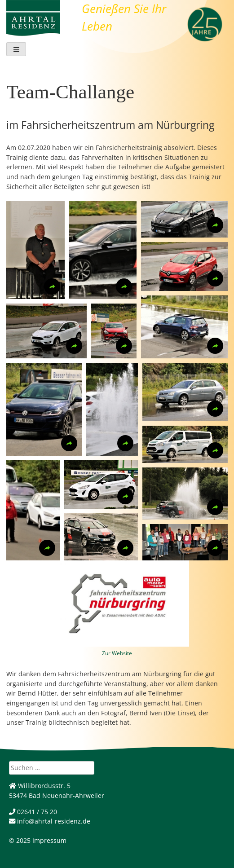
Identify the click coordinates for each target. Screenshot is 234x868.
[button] (35, 250)
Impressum (49, 840)
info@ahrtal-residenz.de (50, 821)
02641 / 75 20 (33, 812)
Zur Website (117, 653)
